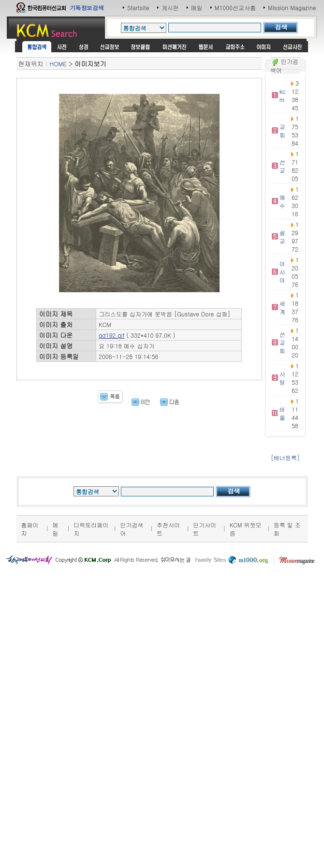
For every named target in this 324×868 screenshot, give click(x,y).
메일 (197, 7)
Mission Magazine (292, 7)
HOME (58, 64)
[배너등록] (285, 457)
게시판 (170, 7)
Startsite (138, 7)
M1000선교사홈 (235, 7)
